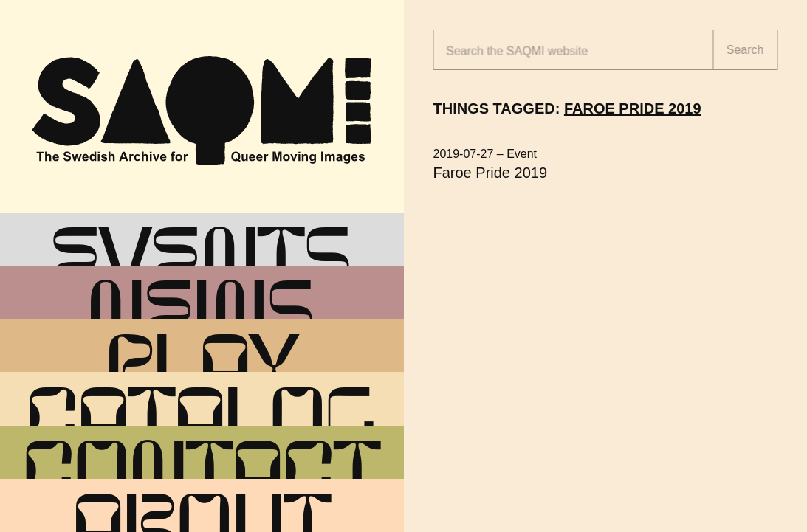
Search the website (517, 51)
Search (745, 50)
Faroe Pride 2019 (491, 173)
